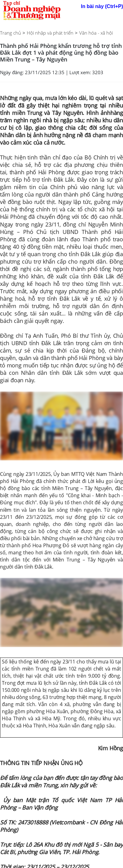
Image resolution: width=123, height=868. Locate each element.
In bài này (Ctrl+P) (102, 6)
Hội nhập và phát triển (50, 33)
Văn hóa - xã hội (96, 33)
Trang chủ (10, 33)
